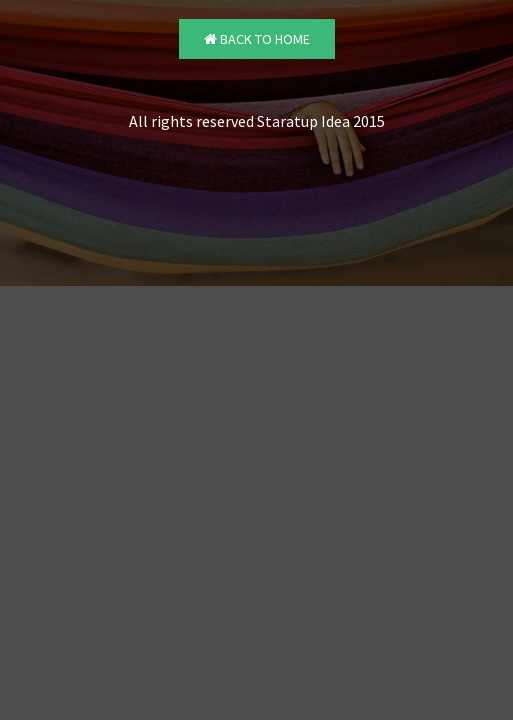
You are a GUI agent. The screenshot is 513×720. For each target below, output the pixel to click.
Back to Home (257, 39)
